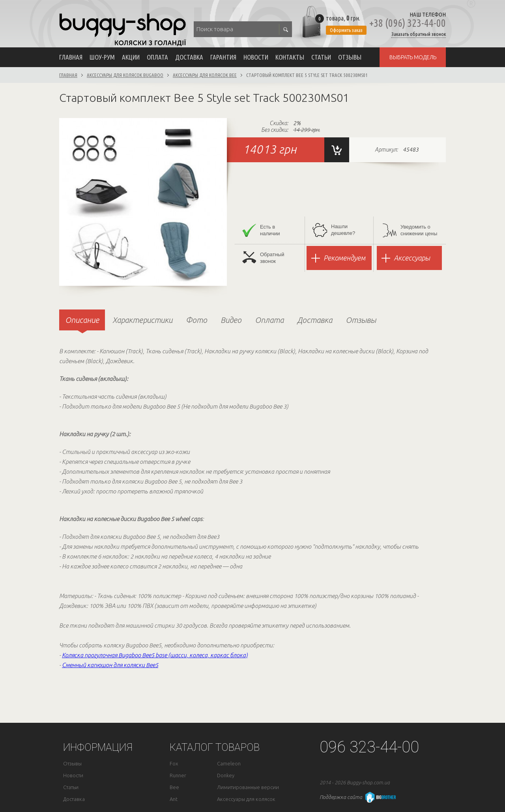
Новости (256, 57)
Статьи (321, 57)
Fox (174, 764)
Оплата (157, 57)
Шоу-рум (102, 57)
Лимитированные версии (248, 787)
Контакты (290, 57)
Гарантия (223, 57)
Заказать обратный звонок (419, 34)
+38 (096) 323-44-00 (408, 23)
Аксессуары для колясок (246, 799)
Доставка (189, 57)
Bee (174, 787)
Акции (131, 57)
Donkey (226, 775)
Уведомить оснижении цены (410, 230)
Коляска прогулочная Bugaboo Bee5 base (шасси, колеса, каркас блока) (155, 655)
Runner (178, 775)
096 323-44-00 (369, 747)
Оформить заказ (346, 30)
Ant (174, 799)
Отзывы (350, 57)
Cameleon (229, 764)
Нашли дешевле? (334, 230)
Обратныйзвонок (263, 258)
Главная (71, 57)
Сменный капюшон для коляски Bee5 (110, 665)
